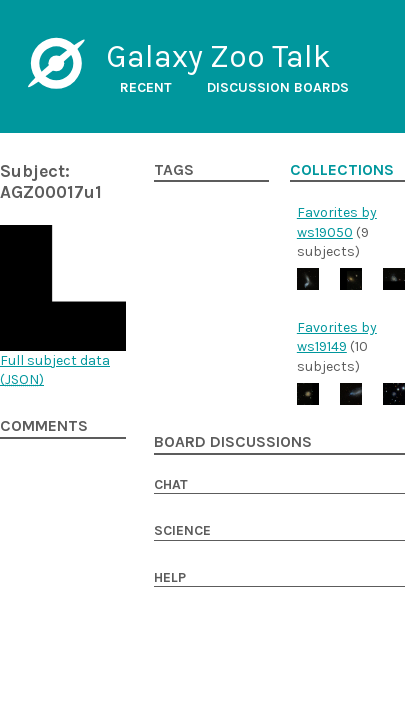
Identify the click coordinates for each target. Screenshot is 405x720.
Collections (342, 170)
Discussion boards (278, 87)
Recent (146, 87)
